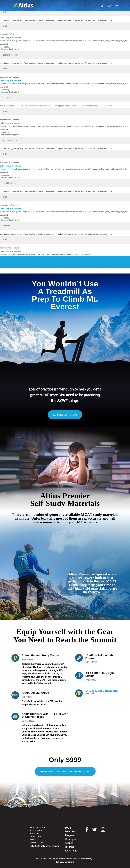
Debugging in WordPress (11, 38)
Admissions (71, 851)
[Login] (110, 6)
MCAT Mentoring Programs (71, 832)
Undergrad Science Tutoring (71, 843)
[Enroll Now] (102, 6)
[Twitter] (95, 830)
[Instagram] (103, 830)
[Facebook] (87, 831)
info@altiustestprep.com (44, 846)
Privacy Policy (86, 859)
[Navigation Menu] (117, 6)
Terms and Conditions (65, 862)
